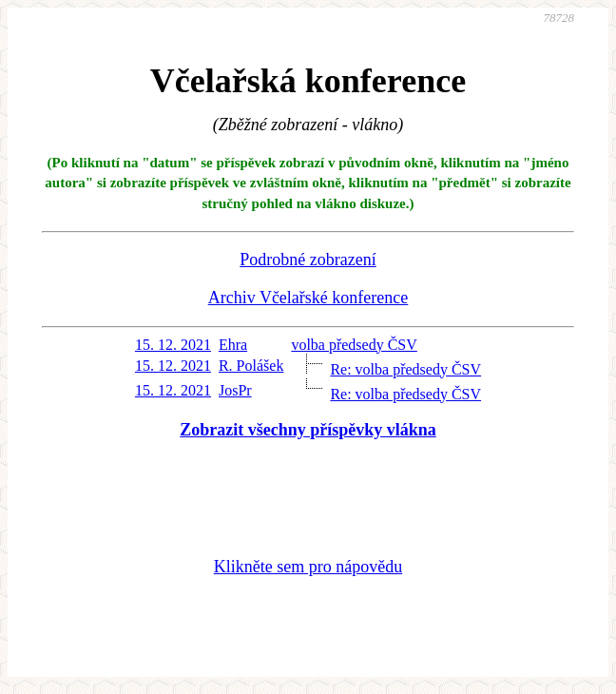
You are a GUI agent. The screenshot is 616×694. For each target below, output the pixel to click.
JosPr (235, 390)
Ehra (233, 345)
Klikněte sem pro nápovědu (308, 567)
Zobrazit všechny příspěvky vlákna (308, 430)
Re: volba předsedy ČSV (405, 369)
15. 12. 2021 (173, 345)
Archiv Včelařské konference (308, 298)
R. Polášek (251, 366)
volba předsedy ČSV (354, 345)
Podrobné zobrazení (308, 260)
